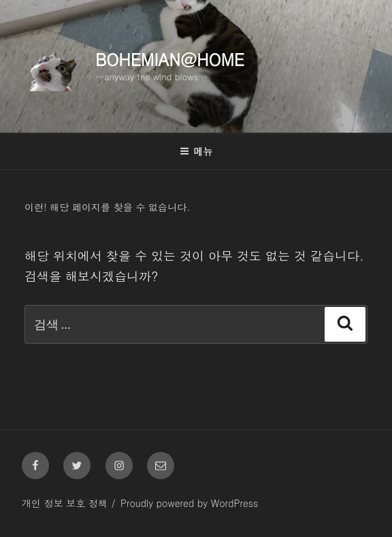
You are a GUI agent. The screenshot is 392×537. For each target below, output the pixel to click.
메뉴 (196, 151)
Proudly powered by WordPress (189, 503)
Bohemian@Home (170, 59)
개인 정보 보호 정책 (65, 503)
